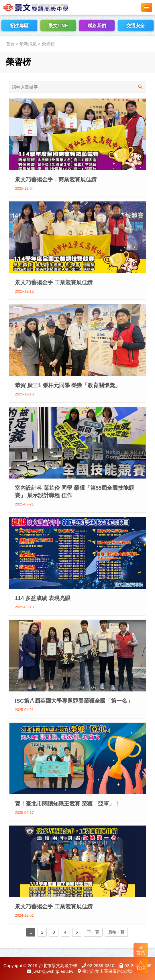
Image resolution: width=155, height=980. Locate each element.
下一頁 (93, 932)
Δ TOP (141, 966)
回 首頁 (141, 950)
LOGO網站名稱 (43, 7)
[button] (147, 7)
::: (2, 32)
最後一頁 (116, 932)
